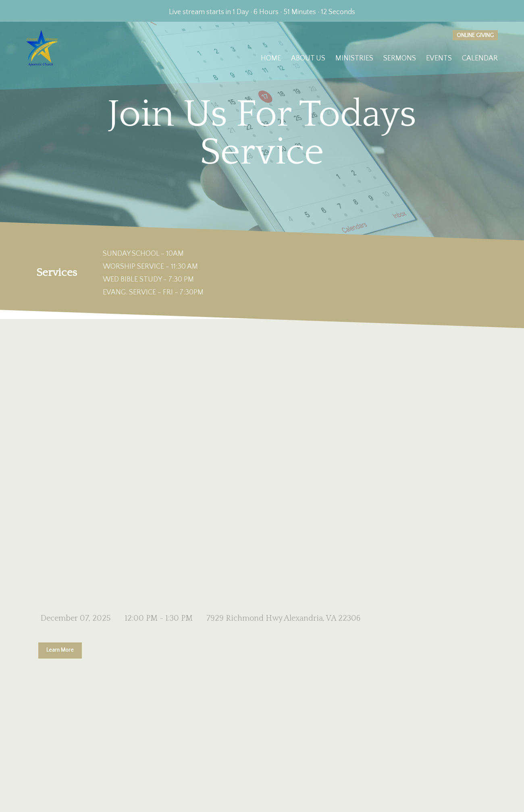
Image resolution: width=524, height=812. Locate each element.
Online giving (475, 35)
